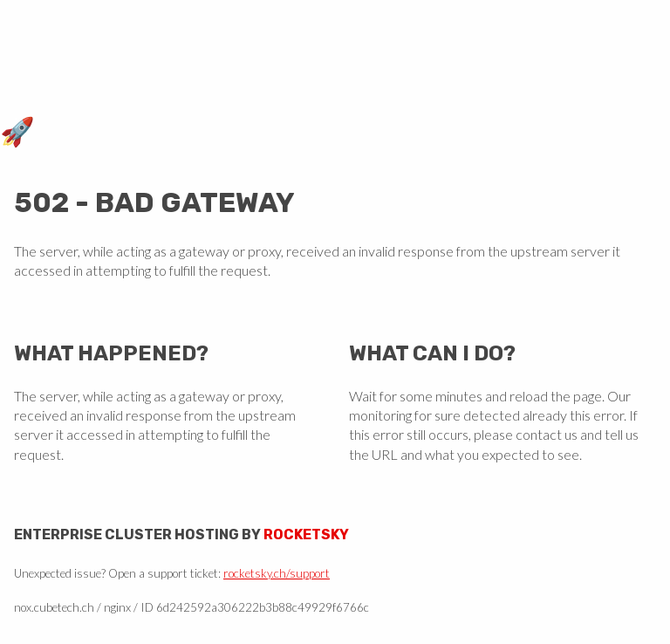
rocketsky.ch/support (277, 573)
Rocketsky (306, 534)
